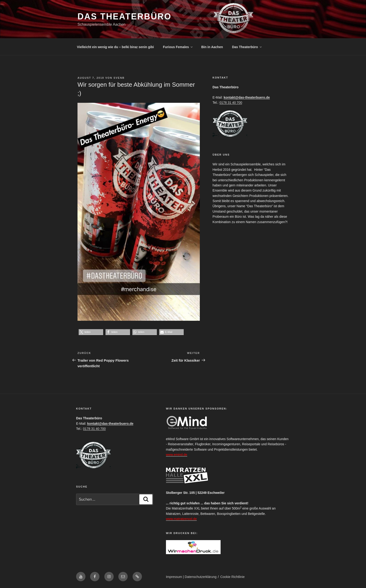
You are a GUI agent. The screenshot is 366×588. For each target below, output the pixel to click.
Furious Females (178, 47)
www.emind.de (177, 455)
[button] (91, 332)
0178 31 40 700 (231, 103)
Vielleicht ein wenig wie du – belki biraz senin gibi (116, 47)
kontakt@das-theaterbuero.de (247, 97)
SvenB (119, 78)
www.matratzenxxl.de (181, 519)
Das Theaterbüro (125, 16)
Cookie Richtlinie (232, 577)
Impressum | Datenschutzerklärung (191, 577)
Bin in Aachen (212, 47)
